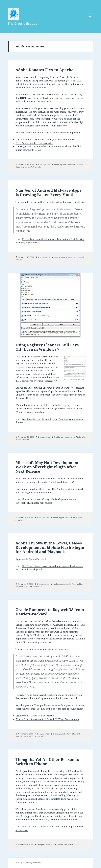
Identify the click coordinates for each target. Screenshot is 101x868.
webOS (44, 736)
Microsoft (28, 167)
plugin (81, 517)
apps (76, 257)
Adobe (57, 164)
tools (73, 437)
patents (37, 736)
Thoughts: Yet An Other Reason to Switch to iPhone (47, 762)
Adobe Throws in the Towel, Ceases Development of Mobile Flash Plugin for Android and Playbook (50, 547)
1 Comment (37, 587)
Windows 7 (80, 437)
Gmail (71, 845)
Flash (18, 167)
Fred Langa (59, 437)
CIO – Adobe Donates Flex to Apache (34, 143)
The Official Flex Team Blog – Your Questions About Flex (45, 139)
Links (40, 164)
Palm (31, 736)
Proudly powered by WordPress (28, 863)
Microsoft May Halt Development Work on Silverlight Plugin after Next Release (47, 467)
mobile (79, 584)
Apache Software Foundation (72, 164)
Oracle (26, 736)
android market (67, 257)
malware (19, 260)
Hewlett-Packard (73, 734)
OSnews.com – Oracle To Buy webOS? (35, 716)
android (57, 257)
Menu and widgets (90, 19)
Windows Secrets (22, 440)
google (82, 257)
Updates (46, 164)
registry (67, 437)
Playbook (19, 587)
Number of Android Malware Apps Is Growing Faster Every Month (48, 192)
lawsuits (19, 736)
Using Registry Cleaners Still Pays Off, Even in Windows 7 (47, 347)
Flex (22, 167)
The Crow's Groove (23, 23)
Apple (61, 517)
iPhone (77, 845)
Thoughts (41, 845)
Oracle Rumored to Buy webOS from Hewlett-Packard (50, 612)
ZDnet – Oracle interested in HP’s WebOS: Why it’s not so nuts (47, 719)
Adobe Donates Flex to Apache (44, 70)
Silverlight (37, 167)
